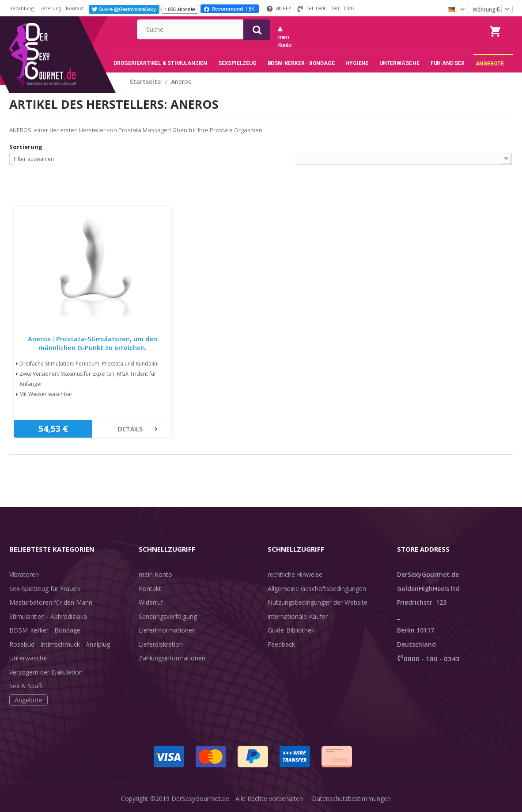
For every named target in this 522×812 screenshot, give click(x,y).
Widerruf (151, 602)
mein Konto (376, 38)
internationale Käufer (298, 616)
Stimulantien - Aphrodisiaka (48, 616)
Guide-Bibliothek (291, 630)
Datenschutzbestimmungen (351, 799)
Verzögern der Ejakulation (46, 672)
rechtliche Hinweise (295, 574)
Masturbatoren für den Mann (51, 602)
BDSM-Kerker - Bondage (45, 630)
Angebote (28, 700)
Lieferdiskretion (161, 644)
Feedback (281, 644)
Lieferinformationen (167, 630)
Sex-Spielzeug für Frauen (45, 589)
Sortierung (26, 147)
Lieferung (50, 8)
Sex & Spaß (26, 686)
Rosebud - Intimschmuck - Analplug (60, 644)
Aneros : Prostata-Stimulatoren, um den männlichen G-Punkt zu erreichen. (93, 343)
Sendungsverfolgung (168, 616)
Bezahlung (22, 8)
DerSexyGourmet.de (200, 799)
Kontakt (75, 8)
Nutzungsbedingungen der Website (318, 602)
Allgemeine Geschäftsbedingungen (317, 589)
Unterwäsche (28, 658)
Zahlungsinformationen (172, 658)
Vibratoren (24, 574)
